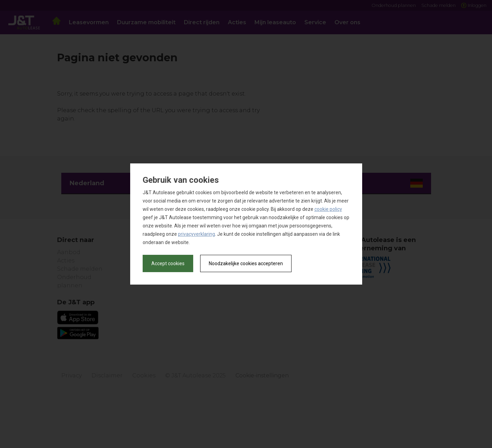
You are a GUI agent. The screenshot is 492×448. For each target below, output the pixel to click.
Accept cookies (168, 263)
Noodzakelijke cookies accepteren (246, 263)
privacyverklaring (196, 234)
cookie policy (328, 209)
